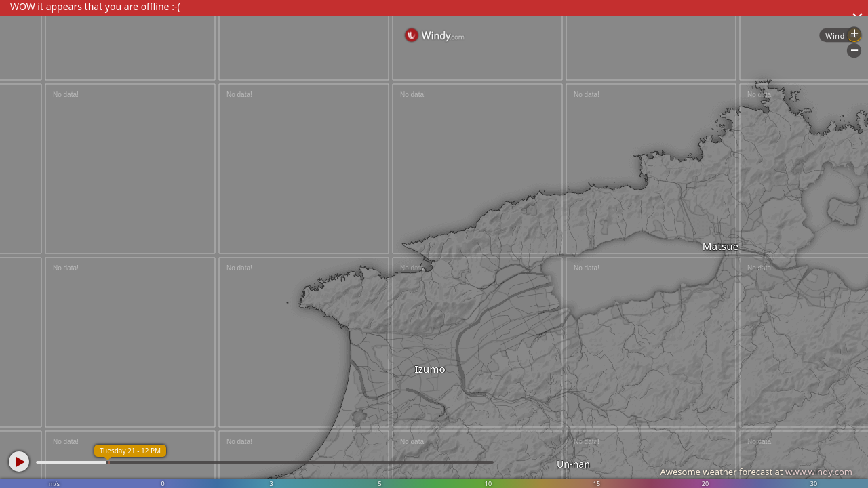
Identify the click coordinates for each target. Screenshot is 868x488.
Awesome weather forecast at (756, 472)
